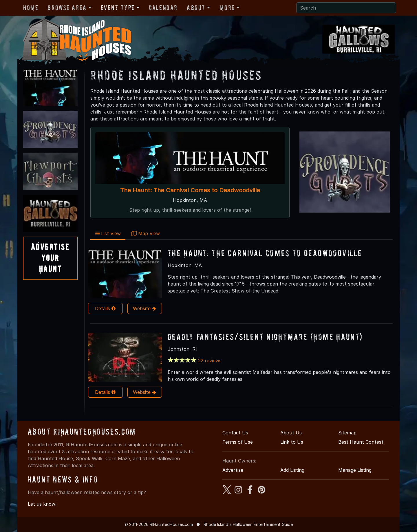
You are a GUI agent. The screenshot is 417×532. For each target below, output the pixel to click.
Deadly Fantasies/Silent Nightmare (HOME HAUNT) (265, 337)
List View (108, 233)
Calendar (163, 8)
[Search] (346, 8)
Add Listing (292, 470)
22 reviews (210, 361)
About (196, 8)
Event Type (118, 8)
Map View (146, 233)
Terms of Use (238, 442)
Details (105, 308)
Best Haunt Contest (361, 442)
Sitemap (347, 433)
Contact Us (235, 433)
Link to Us (292, 442)
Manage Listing (355, 470)
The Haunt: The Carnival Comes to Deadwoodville (190, 190)
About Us (291, 433)
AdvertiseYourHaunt (50, 258)
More (227, 8)
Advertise (233, 470)
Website (145, 308)
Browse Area (67, 8)
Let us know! (42, 504)
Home (31, 8)
